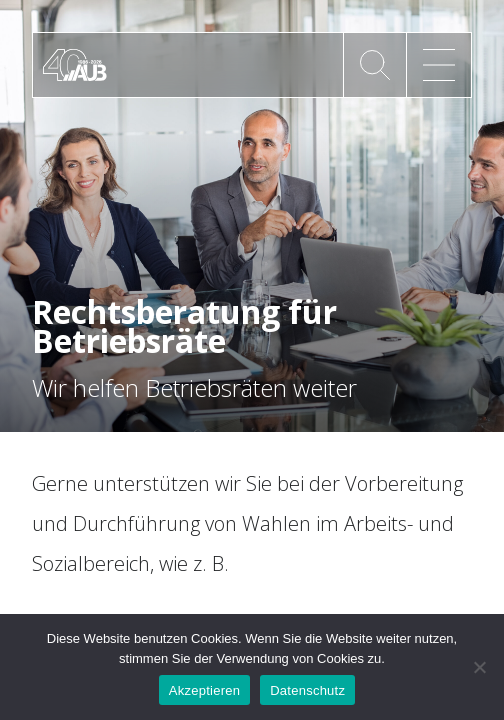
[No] (479, 667)
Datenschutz (307, 690)
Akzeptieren (204, 690)
